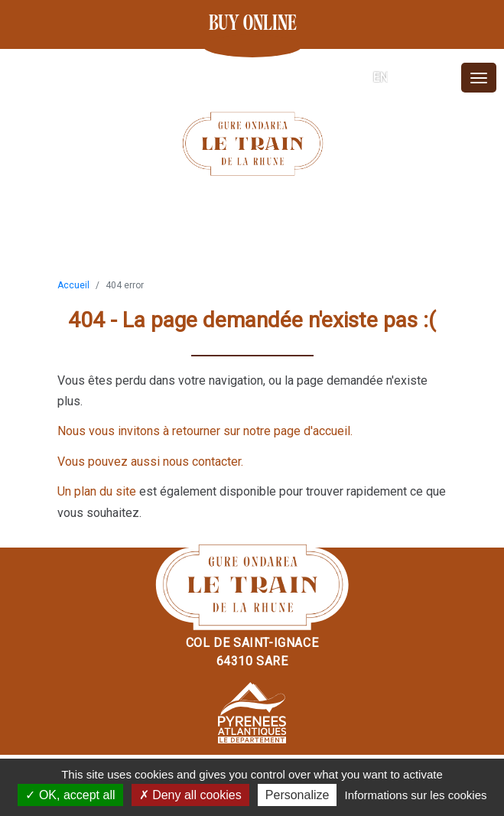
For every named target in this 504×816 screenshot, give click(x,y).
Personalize (298, 795)
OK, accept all (70, 795)
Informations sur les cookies (416, 795)
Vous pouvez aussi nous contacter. (150, 462)
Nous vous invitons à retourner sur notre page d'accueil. (205, 431)
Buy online (252, 24)
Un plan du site (97, 491)
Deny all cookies (190, 795)
